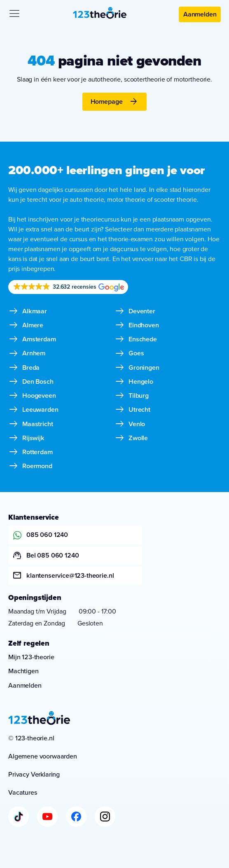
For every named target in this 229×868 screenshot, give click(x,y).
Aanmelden (200, 14)
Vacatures (23, 792)
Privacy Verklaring (34, 774)
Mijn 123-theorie (31, 657)
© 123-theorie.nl (31, 738)
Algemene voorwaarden (43, 756)
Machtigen (23, 671)
